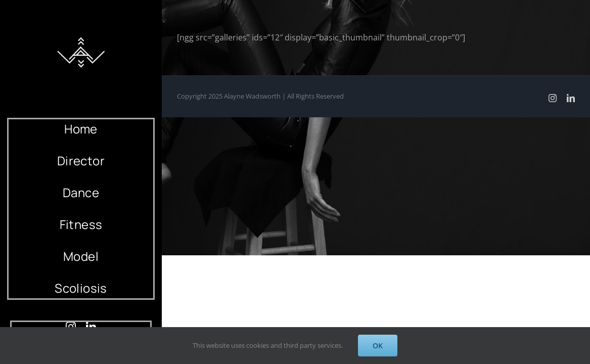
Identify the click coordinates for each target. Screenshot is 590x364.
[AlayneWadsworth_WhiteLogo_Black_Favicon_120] (81, 34)
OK (378, 346)
